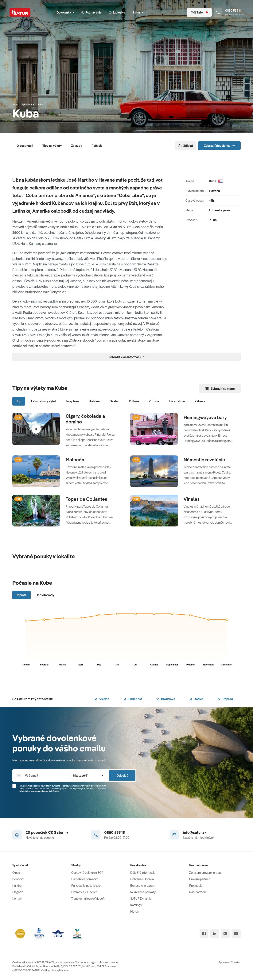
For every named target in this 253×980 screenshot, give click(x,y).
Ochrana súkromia (142, 879)
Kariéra (17, 886)
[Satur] (20, 12)
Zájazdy (77, 146)
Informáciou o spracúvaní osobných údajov (39, 791)
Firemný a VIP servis (84, 892)
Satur (138, 12)
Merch (134, 911)
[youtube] (236, 934)
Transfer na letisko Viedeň (88, 899)
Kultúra (134, 401)
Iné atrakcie (177, 401)
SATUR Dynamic (141, 899)
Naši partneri (197, 892)
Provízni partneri (200, 879)
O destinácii (25, 146)
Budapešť (133, 699)
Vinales (192, 499)
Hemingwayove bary (205, 417)
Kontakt (17, 899)
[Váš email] (40, 776)
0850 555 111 (115, 832)
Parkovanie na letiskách (86, 886)
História (94, 401)
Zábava (200, 401)
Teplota (21, 595)
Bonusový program (143, 886)
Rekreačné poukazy (143, 892)
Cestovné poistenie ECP (87, 873)
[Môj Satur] (199, 12)
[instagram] (225, 934)
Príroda (154, 401)
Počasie (97, 146)
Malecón (75, 460)
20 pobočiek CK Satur (47, 832)
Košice (197, 699)
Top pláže (72, 401)
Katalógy (136, 905)
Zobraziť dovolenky (219, 146)
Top (19, 401)
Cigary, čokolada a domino (85, 419)
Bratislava (166, 699)
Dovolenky (65, 12)
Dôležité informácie (143, 873)
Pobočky (18, 879)
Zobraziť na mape (220, 389)
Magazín (18, 892)
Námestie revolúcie (204, 460)
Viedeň (102, 699)
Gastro (114, 401)
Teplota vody (45, 595)
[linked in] (215, 934)
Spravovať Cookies (230, 962)
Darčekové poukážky (85, 879)
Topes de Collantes (86, 499)
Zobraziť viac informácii (126, 357)
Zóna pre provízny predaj (205, 873)
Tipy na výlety (52, 146)
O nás (16, 873)
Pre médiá (196, 886)
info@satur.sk (195, 832)
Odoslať (122, 776)
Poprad (226, 699)
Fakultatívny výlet (44, 401)
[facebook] (204, 934)
